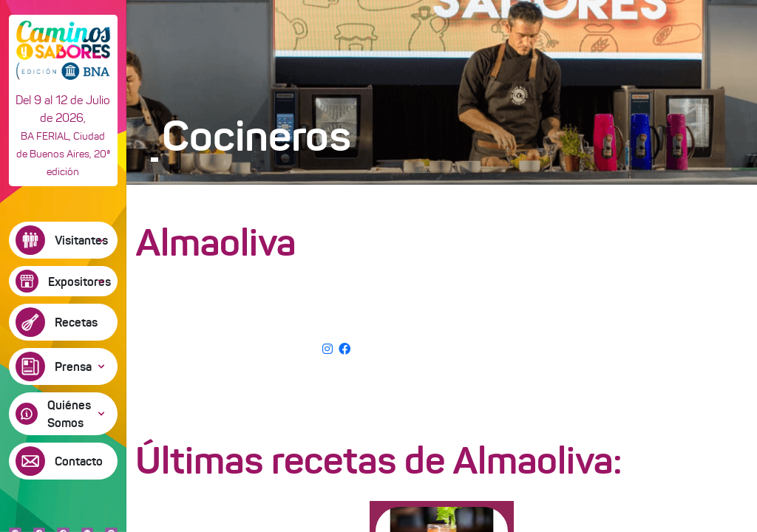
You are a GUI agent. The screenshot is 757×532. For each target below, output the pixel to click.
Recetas (76, 322)
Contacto (79, 461)
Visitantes (81, 240)
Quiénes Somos (69, 414)
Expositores (79, 282)
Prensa (73, 366)
